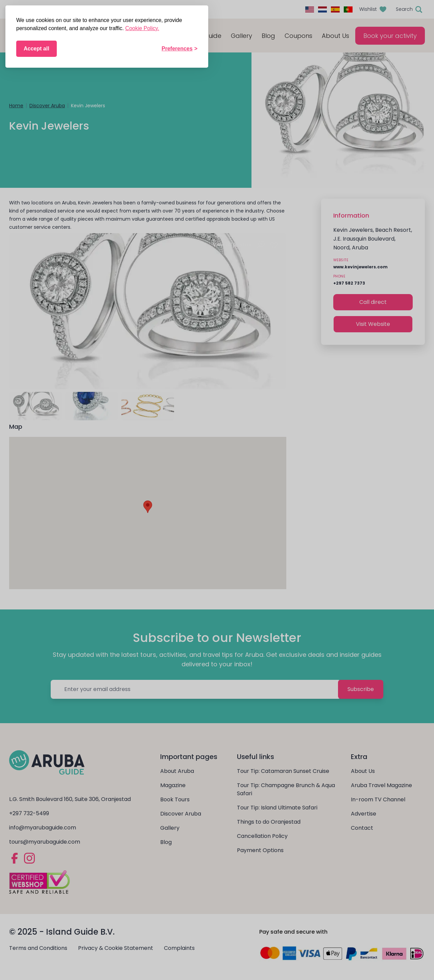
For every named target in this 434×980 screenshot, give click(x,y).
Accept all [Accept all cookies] (37, 49)
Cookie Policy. (142, 28)
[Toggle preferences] (179, 49)
